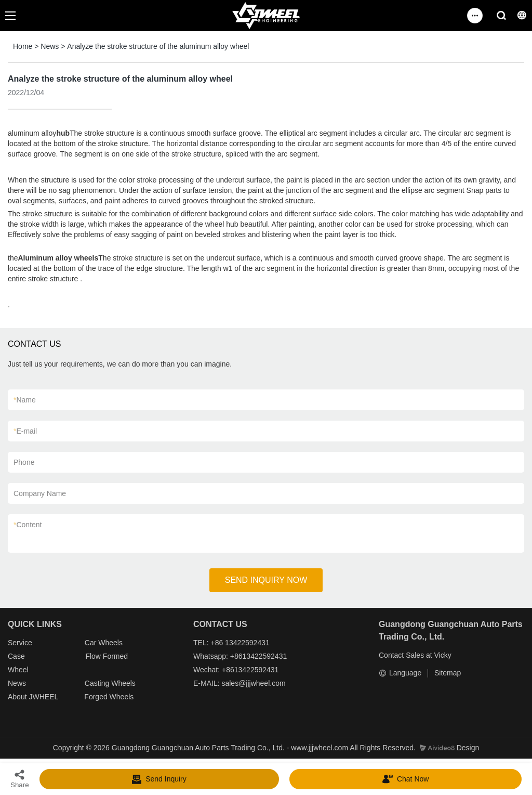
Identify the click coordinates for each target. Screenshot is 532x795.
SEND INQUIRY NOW (266, 580)
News (50, 46)
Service (20, 643)
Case (16, 656)
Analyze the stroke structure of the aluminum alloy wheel (158, 46)
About (18, 697)
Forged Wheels (109, 697)
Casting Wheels (110, 683)
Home (23, 46)
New (15, 683)
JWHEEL (43, 697)
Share (20, 779)
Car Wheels (104, 643)
